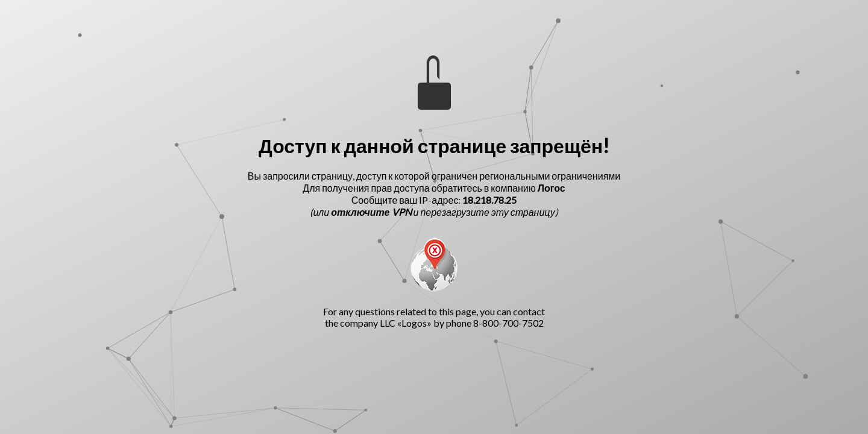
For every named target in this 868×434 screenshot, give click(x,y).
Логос (552, 188)
